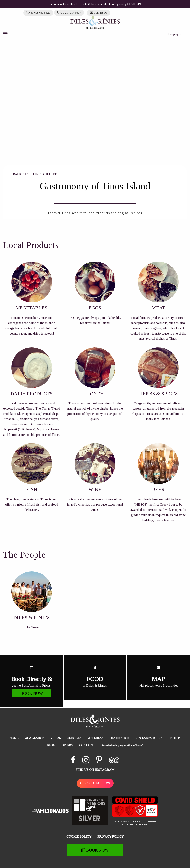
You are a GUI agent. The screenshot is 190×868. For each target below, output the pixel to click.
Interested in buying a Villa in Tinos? (122, 745)
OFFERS (67, 745)
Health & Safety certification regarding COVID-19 (110, 4)
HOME (14, 738)
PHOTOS (175, 738)
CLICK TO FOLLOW (95, 783)
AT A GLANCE (34, 738)
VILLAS (56, 738)
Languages (176, 34)
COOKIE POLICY (79, 837)
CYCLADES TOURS (149, 738)
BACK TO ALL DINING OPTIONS (33, 174)
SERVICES (74, 738)
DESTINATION (120, 738)
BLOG (51, 745)
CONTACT (86, 745)
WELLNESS (95, 738)
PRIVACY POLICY (111, 837)
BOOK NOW (95, 850)
